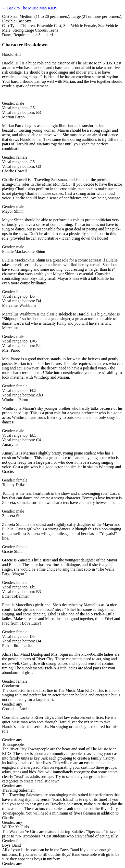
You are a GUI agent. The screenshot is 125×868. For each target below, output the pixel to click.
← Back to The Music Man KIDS (30, 8)
